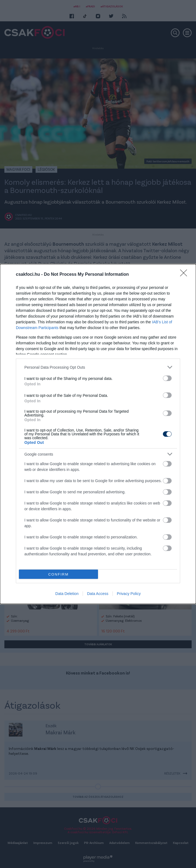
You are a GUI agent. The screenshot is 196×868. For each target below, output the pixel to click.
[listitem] (98, 367)
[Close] (185, 275)
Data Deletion (67, 594)
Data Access (98, 594)
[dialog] (98, 434)
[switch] (167, 378)
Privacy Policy (129, 594)
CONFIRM (58, 574)
